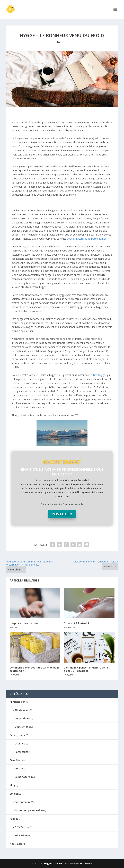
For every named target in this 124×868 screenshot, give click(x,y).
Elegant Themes (53, 863)
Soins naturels (23, 777)
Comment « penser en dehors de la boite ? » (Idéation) (86, 669)
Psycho (19, 769)
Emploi (14, 794)
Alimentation (18, 702)
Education (21, 835)
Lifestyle (20, 744)
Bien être (62, 42)
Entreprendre (23, 802)
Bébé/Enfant (22, 727)
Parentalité (21, 752)
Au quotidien (22, 718)
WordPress (86, 863)
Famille (14, 819)
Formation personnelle (28, 810)
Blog (12, 785)
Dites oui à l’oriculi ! (76, 623)
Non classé (16, 844)
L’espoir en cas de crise (24, 623)
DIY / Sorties (22, 827)
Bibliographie (18, 735)
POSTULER (62, 514)
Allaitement (22, 710)
